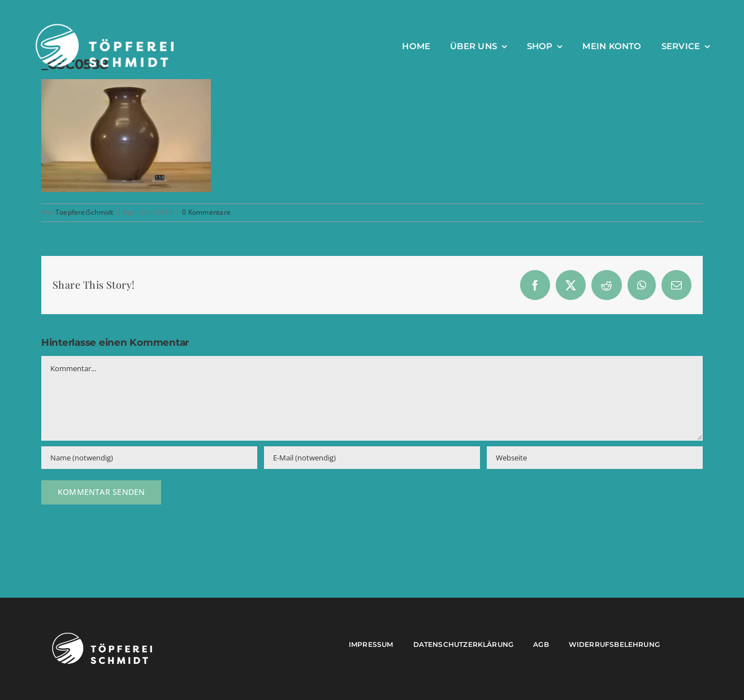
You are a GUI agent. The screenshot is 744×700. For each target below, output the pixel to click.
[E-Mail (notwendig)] (372, 458)
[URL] (595, 458)
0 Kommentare (206, 212)
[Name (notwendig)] (149, 458)
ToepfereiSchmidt (85, 212)
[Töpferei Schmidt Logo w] (102, 636)
